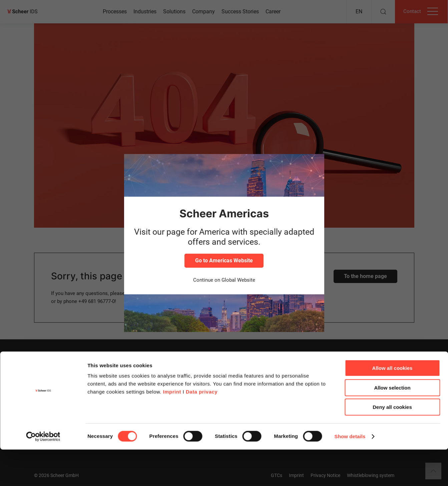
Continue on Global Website (224, 280)
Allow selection (392, 424)
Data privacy (202, 428)
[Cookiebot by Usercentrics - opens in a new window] (43, 473)
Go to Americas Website (224, 260)
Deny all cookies (392, 443)
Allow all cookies (392, 404)
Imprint (172, 428)
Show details (350, 473)
